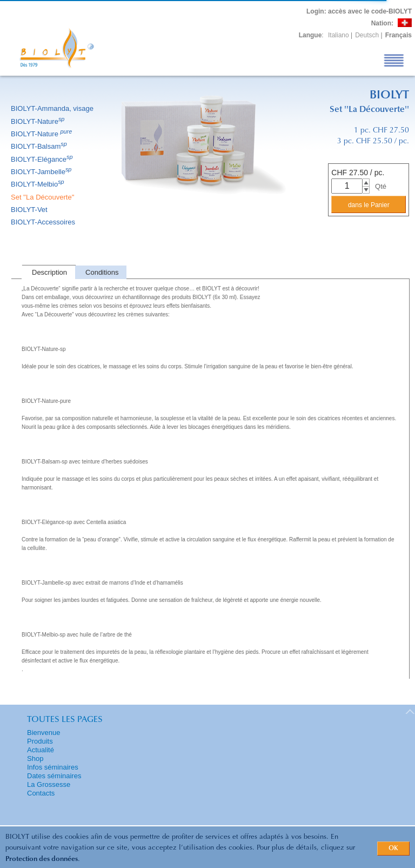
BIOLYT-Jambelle (42, 172)
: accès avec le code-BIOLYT (359, 11)
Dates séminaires (54, 776)
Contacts (41, 793)
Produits (40, 741)
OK (393, 849)
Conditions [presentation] (102, 272)
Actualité (41, 750)
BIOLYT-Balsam (40, 146)
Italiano (339, 35)
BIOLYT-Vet (30, 210)
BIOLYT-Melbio (38, 184)
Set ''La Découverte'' (43, 197)
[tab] (48, 272)
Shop (35, 758)
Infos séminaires (53, 767)
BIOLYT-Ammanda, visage (53, 108)
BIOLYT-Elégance (43, 159)
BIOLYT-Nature (38, 121)
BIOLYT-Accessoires (44, 222)
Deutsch (367, 35)
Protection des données (42, 859)
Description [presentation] (49, 272)
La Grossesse (49, 784)
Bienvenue (43, 733)
